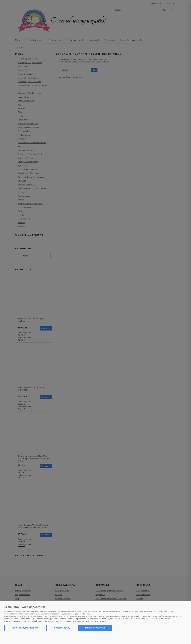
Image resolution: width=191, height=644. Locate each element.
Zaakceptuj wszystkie (95, 628)
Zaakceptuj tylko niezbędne (25, 628)
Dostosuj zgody (62, 628)
